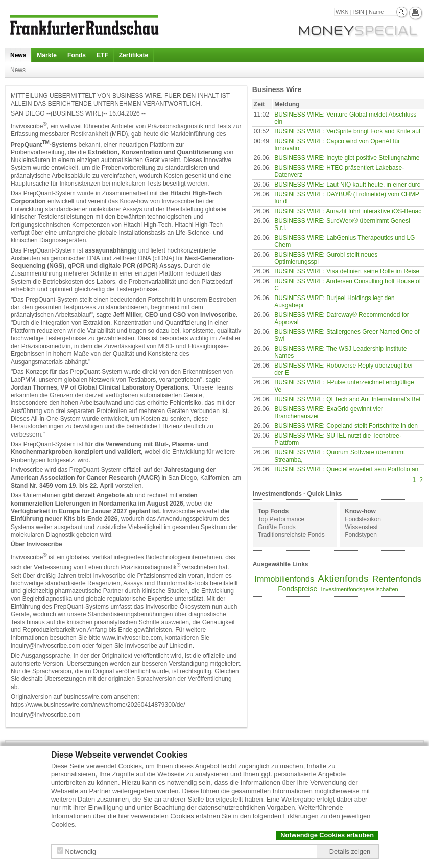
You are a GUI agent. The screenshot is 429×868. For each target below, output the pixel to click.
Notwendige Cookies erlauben (327, 835)
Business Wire (277, 89)
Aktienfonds (343, 578)
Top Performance (281, 519)
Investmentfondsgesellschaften (360, 589)
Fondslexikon (363, 519)
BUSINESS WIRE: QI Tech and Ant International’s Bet (347, 399)
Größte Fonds (277, 527)
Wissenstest (361, 527)
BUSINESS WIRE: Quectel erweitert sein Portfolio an (346, 469)
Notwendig (81, 851)
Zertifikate (134, 55)
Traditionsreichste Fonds (291, 535)
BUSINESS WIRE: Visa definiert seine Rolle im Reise (347, 271)
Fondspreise (297, 589)
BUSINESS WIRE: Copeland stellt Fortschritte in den (346, 426)
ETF (102, 55)
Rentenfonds (397, 579)
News (18, 55)
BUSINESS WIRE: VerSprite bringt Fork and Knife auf (347, 131)
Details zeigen (350, 851)
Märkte (47, 55)
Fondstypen (361, 535)
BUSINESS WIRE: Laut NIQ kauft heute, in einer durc (347, 185)
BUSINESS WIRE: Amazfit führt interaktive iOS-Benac (348, 211)
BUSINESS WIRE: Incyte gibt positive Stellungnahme (347, 158)
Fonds (77, 55)
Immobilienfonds (284, 579)
